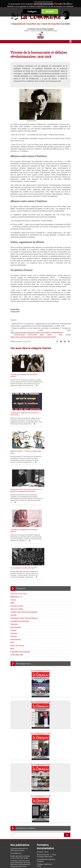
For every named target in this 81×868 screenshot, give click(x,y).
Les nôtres (15, 771)
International (15, 532)
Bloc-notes (27, 780)
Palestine (14, 517)
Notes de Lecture (17, 538)
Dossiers (14, 526)
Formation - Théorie (43, 744)
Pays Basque (16, 520)
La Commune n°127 (40, 657)
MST (12, 535)
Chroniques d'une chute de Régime (24, 511)
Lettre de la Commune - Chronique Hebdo (24, 774)
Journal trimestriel (31, 768)
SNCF (13, 495)
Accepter (50, 11)
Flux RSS (45, 863)
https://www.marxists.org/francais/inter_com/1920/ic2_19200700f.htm (37, 333)
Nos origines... (15, 824)
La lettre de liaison (34, 777)
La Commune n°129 (41, 594)
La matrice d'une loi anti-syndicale (21, 822)
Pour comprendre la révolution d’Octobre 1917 (56, 457)
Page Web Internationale (20, 544)
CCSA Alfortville (17, 547)
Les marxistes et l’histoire (44, 761)
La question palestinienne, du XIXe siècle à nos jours (19, 742)
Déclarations (23, 777)
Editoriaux (14, 777)
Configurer (32, 11)
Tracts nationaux (16, 780)
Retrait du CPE (15, 851)
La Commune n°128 (40, 626)
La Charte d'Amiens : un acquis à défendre (23, 819)
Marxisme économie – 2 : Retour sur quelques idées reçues (46, 748)
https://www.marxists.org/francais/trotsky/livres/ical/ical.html (33, 337)
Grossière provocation (17, 843)
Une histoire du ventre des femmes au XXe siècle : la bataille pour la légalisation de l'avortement (55, 417)
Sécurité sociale (17, 498)
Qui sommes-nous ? (17, 768)
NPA (12, 541)
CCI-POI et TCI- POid (19, 486)
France (13, 492)
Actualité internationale (20, 514)
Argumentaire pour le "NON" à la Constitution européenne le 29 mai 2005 (24, 847)
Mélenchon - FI (16, 489)
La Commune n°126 (41, 688)
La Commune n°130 (40, 563)
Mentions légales (56, 863)
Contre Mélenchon (16, 746)
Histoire (14, 529)
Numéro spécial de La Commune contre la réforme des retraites (20, 749)
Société (13, 507)
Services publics (17, 501)
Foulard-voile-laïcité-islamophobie (24, 504)
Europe (13, 523)
